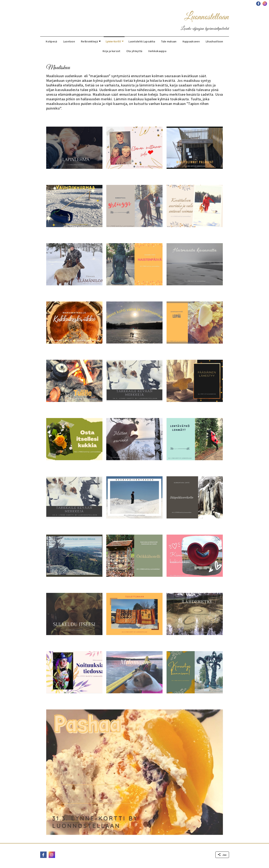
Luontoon (69, 41)
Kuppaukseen (191, 41)
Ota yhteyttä (134, 51)
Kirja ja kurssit (111, 51)
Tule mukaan (169, 41)
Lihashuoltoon (214, 41)
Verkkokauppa (157, 51)
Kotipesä (51, 41)
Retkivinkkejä (89, 41)
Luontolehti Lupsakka (142, 41)
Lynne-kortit (113, 41)
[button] (258, 4)
